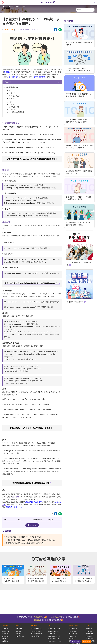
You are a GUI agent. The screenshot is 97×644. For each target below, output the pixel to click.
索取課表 (87, 642)
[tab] (32, 82)
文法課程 (16, 497)
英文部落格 (10, 7)
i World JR (72, 636)
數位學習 (34, 626)
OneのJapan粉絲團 (54, 636)
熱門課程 (5, 626)
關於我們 (89, 629)
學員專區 (18, 634)
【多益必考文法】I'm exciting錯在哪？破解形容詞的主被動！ (32, 159)
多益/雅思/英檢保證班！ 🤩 (32, 617)
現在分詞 (9, 102)
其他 (88, 626)
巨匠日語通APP (36, 636)
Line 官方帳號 (20, 636)
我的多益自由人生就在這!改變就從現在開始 (32, 483)
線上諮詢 (77, 642)
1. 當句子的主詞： (15, 93)
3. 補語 (11, 98)
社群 (50, 626)
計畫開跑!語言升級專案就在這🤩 (49, 620)
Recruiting (90, 634)
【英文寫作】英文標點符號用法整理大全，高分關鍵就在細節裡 (32, 283)
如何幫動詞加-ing (12, 87)
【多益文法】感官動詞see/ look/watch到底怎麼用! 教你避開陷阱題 (30, 540)
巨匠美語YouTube (54, 639)
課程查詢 (33, 525)
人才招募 (89, 631)
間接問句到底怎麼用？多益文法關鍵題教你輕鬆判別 (25, 543)
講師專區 (89, 636)
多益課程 (5, 634)
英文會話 (5, 629)
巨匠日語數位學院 (36, 631)
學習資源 (19, 626)
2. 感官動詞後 (14, 107)
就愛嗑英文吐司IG (54, 631)
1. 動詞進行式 (14, 104)
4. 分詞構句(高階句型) (17, 112)
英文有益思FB (53, 634)
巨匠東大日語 (73, 634)
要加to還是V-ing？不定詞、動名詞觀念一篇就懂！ (32, 428)
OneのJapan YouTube (55, 641)
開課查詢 (18, 631)
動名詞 (8, 91)
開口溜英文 (6, 631)
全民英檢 (5, 639)
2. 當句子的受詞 (15, 96)
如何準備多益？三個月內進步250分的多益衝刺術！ (24, 537)
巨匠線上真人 (73, 631)
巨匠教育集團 (73, 626)
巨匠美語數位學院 (36, 629)
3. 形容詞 (12, 110)
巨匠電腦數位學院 (36, 634)
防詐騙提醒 (90, 639)
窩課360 (71, 639)
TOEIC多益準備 (20, 7)
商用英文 (5, 641)
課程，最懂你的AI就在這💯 (66, 617)
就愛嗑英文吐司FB (54, 629)
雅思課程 (5, 636)
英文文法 (35, 30)
